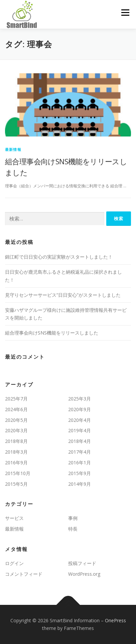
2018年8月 (16, 441)
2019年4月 (80, 430)
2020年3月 (16, 430)
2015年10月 (18, 473)
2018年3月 (16, 452)
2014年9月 (80, 484)
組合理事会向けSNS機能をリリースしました (52, 333)
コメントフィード (24, 574)
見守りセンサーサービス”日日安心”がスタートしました (63, 295)
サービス (14, 518)
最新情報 (13, 149)
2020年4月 (80, 420)
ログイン (14, 563)
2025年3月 (80, 399)
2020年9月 (80, 409)
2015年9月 (80, 473)
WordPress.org (84, 574)
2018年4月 (80, 441)
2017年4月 (80, 452)
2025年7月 (16, 399)
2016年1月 (80, 463)
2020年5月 (16, 420)
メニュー (125, 13)
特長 (73, 529)
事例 (73, 518)
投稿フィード (82, 563)
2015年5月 (16, 484)
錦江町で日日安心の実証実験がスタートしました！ (59, 257)
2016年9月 (16, 463)
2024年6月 (16, 409)
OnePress (115, 620)
